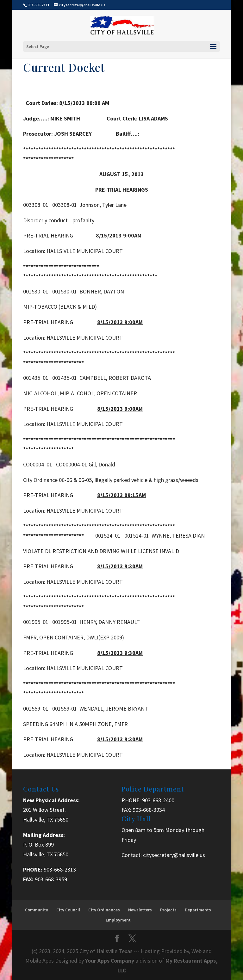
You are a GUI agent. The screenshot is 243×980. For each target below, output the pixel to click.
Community (37, 910)
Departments (198, 910)
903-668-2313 (60, 869)
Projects (168, 910)
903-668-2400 (158, 800)
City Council (68, 910)
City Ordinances (104, 910)
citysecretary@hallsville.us (174, 855)
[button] (121, 764)
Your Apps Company (110, 961)
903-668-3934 (149, 810)
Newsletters (140, 910)
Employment (118, 920)
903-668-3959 (51, 879)
